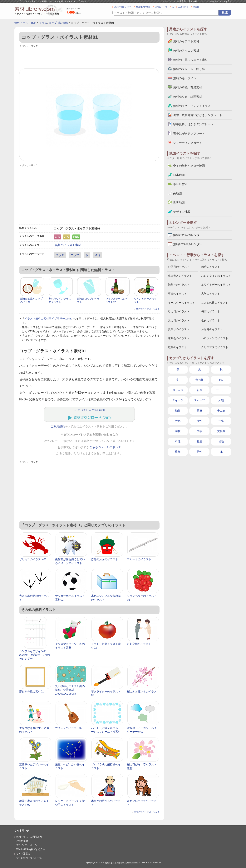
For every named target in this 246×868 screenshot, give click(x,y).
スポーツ (199, 400)
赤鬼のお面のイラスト (105, 559)
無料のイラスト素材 (68, 245)
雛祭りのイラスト (179, 285)
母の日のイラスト (179, 311)
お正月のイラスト (179, 267)
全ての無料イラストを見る (219, 1)
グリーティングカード (188, 143)
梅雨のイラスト (211, 311)
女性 (199, 421)
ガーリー (221, 390)
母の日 (196, 7)
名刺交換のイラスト (139, 644)
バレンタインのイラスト (216, 276)
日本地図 (179, 175)
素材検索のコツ (196, 1)
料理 (178, 441)
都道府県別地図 (143, 7)
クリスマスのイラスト (215, 347)
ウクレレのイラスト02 (69, 728)
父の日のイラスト (179, 320)
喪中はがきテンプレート (189, 133)
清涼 (65, 23)
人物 (221, 400)
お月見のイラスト (212, 329)
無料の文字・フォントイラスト (193, 106)
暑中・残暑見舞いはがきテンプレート (198, 115)
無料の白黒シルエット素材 (190, 60)
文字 (199, 431)
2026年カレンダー (123, 7)
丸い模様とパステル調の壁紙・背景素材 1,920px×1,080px (70, 690)
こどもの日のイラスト (215, 303)
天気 (178, 421)
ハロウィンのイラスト (215, 338)
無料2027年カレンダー (188, 244)
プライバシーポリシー (28, 845)
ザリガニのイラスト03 (33, 559)
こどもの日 (183, 7)
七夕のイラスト (211, 320)
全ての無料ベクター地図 (189, 166)
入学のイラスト (211, 294)
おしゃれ (178, 390)
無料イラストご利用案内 (174, 1)
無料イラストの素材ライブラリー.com (121, 863)
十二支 (221, 411)
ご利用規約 (58, 427)
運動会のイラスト (179, 338)
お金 (199, 390)
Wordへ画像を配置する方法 (31, 849)
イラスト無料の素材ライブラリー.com (48, 318)
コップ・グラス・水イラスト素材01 (89, 410)
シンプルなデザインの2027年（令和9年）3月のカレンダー (34, 655)
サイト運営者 (23, 854)
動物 (178, 411)
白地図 (158, 7)
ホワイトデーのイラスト (216, 285)
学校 (178, 431)
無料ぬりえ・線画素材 (188, 97)
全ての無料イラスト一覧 (29, 858)
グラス (43, 23)
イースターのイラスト (181, 303)
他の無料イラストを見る (148, 309)
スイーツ (178, 400)
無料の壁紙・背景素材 (188, 87)
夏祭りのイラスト (179, 329)
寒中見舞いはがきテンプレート (193, 124)
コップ (53, 23)
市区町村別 (180, 184)
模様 (178, 452)
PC (221, 380)
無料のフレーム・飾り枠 (189, 69)
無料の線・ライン (185, 78)
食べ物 (199, 380)
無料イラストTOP (25, 23)
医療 (199, 411)
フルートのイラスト (139, 559)
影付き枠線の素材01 (32, 691)
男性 (199, 452)
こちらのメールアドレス (105, 447)
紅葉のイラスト (177, 347)
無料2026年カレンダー (188, 235)
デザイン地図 (182, 212)
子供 (221, 421)
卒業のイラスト (177, 294)
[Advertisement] (89, 57)
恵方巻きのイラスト (180, 276)
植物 (221, 441)
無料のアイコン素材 (186, 51)
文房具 (221, 431)
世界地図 (179, 203)
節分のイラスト (211, 267)
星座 (199, 441)
